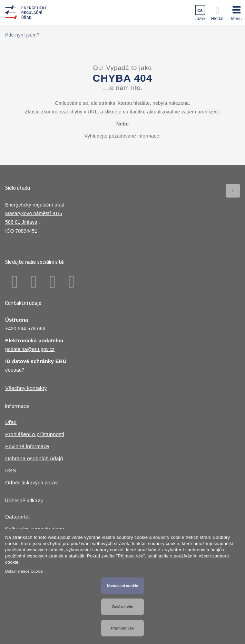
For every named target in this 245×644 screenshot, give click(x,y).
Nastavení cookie (122, 586)
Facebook (15, 282)
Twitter (53, 282)
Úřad (11, 422)
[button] (236, 12)
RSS (11, 470)
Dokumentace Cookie (24, 571)
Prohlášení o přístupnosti (35, 434)
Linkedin (34, 282)
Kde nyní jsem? (22, 35)
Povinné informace (27, 446)
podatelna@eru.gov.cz (30, 349)
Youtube (72, 282)
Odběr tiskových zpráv (32, 482)
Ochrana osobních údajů (34, 458)
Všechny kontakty (26, 388)
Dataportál (17, 517)
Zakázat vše (122, 607)
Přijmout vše (122, 628)
